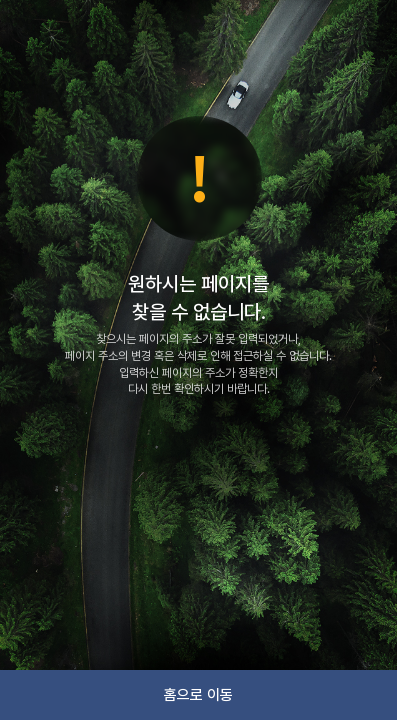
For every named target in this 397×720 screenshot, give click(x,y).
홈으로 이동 (198, 695)
